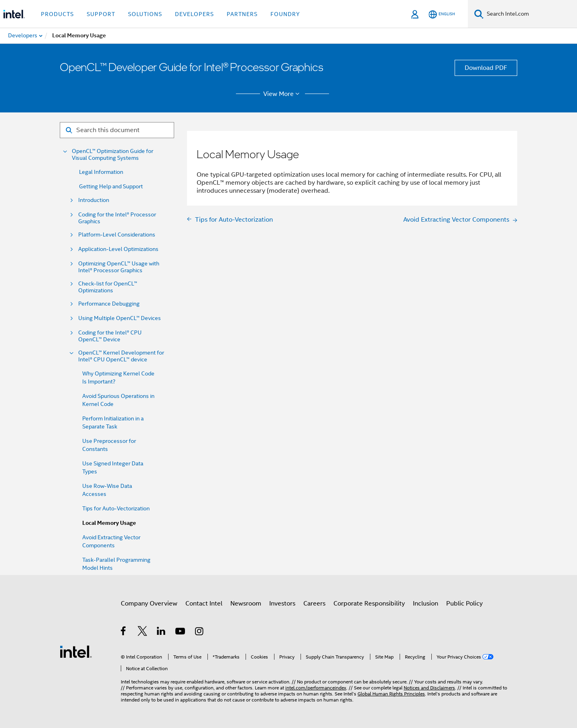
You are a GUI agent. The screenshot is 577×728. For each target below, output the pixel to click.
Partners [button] (242, 14)
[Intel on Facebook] (124, 632)
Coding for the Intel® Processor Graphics (117, 218)
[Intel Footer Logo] (76, 651)
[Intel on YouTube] (181, 632)
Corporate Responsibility (369, 604)
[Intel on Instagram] (200, 632)
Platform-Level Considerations (117, 235)
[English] (442, 14)
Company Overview (149, 604)
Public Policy (464, 604)
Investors (282, 604)
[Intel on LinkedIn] (162, 632)
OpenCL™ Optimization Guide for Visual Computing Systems (113, 155)
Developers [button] (194, 14)
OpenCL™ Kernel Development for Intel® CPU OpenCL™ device (121, 356)
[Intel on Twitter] (143, 632)
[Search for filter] (117, 130)
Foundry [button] (285, 14)
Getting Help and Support (111, 186)
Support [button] (101, 14)
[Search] (479, 14)
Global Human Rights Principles (391, 694)
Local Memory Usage (109, 523)
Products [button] (57, 14)
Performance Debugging (109, 304)
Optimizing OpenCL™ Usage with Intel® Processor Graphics (119, 267)
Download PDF (486, 68)
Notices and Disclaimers (429, 688)
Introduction (94, 200)
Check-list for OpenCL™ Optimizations (108, 287)
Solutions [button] (145, 14)
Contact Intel (204, 604)
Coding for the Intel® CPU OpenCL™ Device (110, 336)
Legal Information (101, 172)
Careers (314, 604)
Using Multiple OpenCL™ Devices (120, 318)
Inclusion (426, 604)
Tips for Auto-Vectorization (116, 508)
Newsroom (246, 604)
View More (283, 94)
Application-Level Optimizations (118, 249)
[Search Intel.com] (530, 14)
